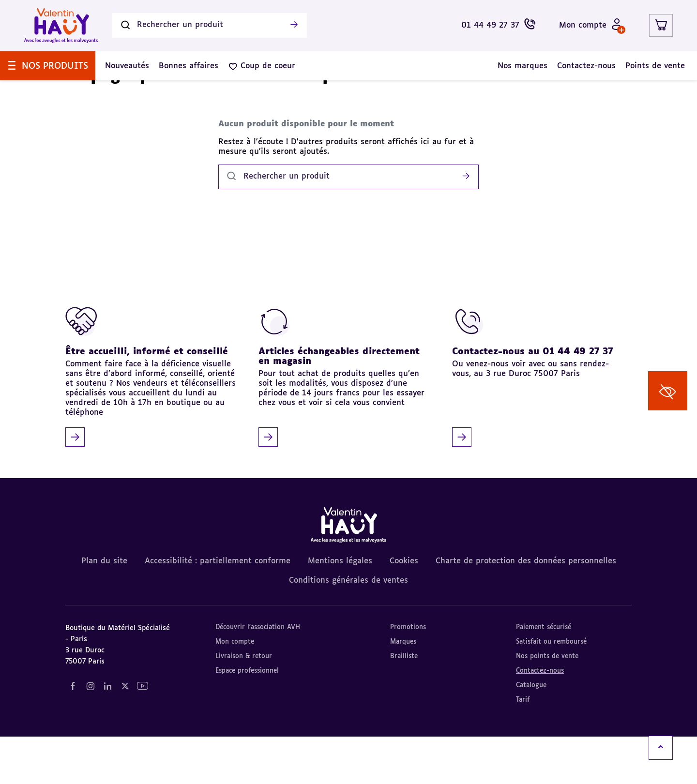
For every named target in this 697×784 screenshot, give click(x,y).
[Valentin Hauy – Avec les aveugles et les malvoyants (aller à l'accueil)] (61, 26)
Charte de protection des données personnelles (526, 609)
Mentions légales (340, 609)
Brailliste (404, 704)
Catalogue (531, 733)
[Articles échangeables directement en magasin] (345, 424)
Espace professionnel (247, 718)
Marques (403, 689)
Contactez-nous (540, 718)
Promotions (408, 675)
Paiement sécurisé (544, 675)
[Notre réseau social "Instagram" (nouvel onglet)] (90, 734)
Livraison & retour (244, 704)
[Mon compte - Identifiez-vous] (591, 25)
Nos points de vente (547, 704)
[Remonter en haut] (661, 748)
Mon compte (235, 689)
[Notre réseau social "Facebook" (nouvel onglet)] (73, 734)
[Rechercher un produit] (210, 25)
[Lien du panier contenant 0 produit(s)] (661, 25)
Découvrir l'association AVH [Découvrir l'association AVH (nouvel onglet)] (258, 675)
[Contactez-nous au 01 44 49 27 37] (538, 424)
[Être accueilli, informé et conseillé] (152, 424)
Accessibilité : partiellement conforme (218, 609)
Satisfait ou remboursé (551, 689)
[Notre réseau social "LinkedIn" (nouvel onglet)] (107, 734)
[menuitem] (48, 66)
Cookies (404, 609)
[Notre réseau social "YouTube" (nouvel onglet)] (142, 734)
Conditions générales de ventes (348, 628)
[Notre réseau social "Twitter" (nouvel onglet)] (125, 734)
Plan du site (104, 609)
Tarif (523, 747)
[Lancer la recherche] (294, 26)
